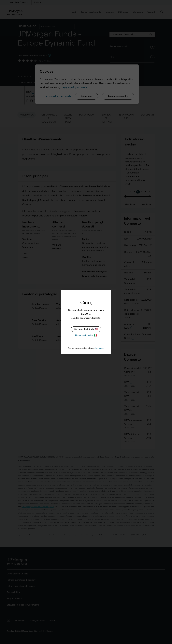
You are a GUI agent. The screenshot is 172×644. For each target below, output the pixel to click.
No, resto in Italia (86, 335)
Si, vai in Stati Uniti (86, 329)
